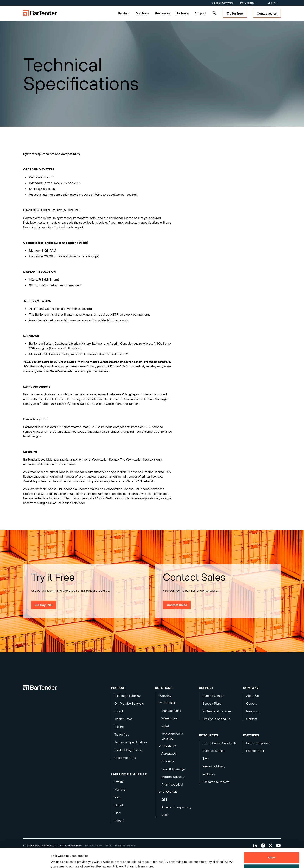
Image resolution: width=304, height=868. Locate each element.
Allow (272, 841)
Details (59, 860)
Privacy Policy (123, 850)
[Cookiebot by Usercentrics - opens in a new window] (25, 860)
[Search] (214, 13)
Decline (272, 853)
